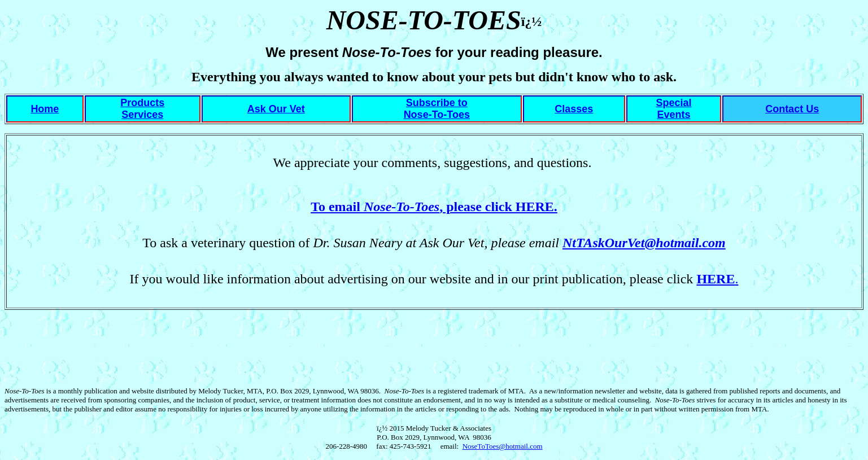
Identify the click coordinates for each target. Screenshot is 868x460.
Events (674, 115)
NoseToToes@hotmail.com (503, 446)
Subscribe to (437, 103)
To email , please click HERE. (434, 207)
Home (45, 109)
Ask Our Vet (276, 109)
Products (142, 103)
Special (673, 103)
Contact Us (792, 109)
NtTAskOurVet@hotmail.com (644, 243)
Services (142, 115)
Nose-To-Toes (437, 115)
